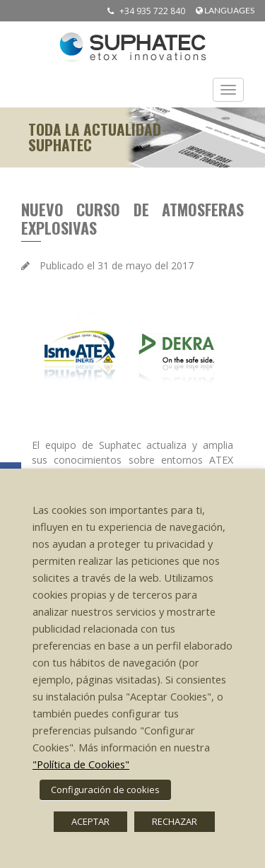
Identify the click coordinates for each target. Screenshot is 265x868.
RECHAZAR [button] (175, 821)
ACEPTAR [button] (90, 821)
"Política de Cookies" (81, 764)
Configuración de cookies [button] (105, 790)
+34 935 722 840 (143, 11)
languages (225, 10)
